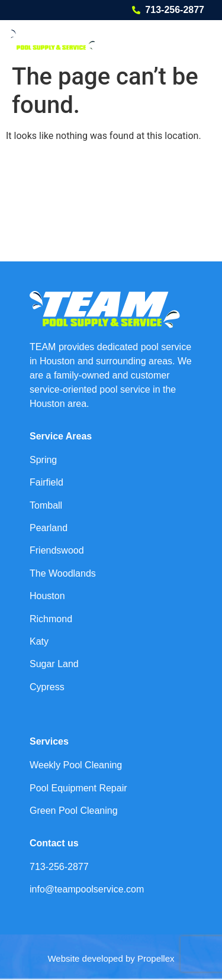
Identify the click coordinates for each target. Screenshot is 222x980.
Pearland (49, 528)
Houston (47, 596)
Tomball (46, 505)
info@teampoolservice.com (87, 889)
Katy (39, 641)
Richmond (51, 619)
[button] (197, 39)
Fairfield (46, 482)
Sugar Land (54, 664)
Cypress (47, 687)
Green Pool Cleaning (74, 811)
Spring (43, 460)
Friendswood (57, 550)
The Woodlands (63, 573)
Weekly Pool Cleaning (76, 765)
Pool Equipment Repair (78, 788)
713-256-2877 (175, 10)
